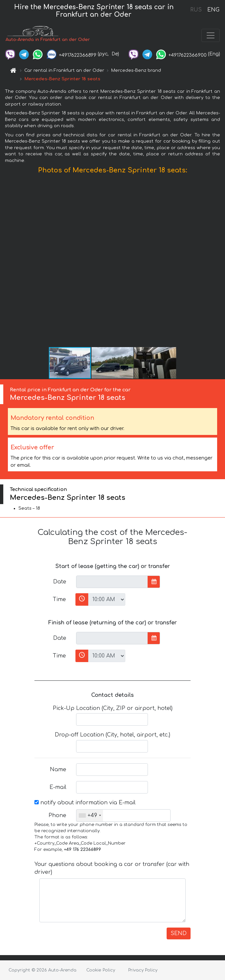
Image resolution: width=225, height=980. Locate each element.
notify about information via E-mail (85, 803)
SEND (179, 933)
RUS (196, 10)
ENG (213, 10)
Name (58, 770)
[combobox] (90, 815)
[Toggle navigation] (211, 35)
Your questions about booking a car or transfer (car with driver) (112, 868)
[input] (112, 582)
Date (60, 582)
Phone (57, 815)
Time (59, 599)
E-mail (58, 787)
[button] (219, 262)
